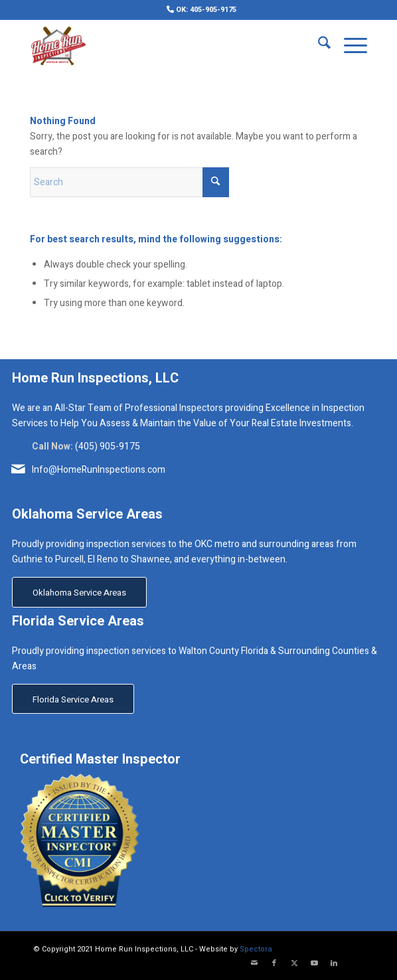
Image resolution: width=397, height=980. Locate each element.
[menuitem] (201, 9)
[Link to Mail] (254, 963)
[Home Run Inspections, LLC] (165, 46)
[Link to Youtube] (314, 963)
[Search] (318, 46)
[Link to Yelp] (354, 963)
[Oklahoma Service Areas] (79, 592)
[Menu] (349, 46)
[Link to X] (294, 963)
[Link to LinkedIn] (334, 963)
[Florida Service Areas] (73, 699)
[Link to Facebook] (274, 963)
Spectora (256, 949)
